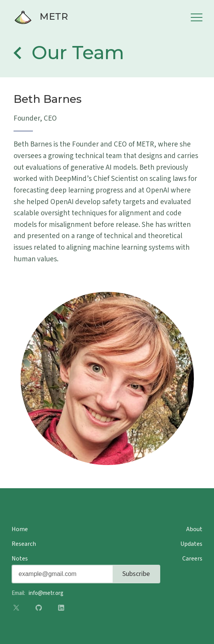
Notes (20, 559)
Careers (192, 559)
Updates (191, 544)
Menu (197, 17)
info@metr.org (46, 593)
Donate (21, 573)
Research (24, 544)
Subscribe (136, 574)
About (194, 529)
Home (20, 529)
